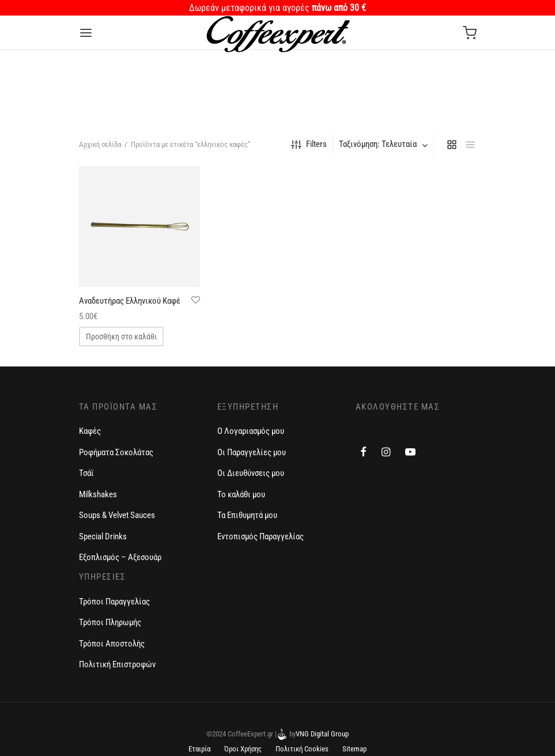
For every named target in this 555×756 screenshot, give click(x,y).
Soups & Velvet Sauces (117, 515)
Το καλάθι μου (241, 494)
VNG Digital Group (322, 734)
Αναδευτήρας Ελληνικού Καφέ (130, 301)
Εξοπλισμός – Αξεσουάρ (120, 557)
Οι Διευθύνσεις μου (251, 473)
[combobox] (385, 144)
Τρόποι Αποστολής (112, 644)
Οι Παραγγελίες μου (252, 452)
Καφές (90, 431)
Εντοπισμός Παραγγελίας (260, 536)
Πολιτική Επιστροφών (117, 664)
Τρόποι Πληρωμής (110, 622)
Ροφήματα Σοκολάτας (116, 452)
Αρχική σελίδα (100, 144)
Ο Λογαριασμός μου (251, 431)
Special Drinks (103, 536)
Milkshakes (98, 494)
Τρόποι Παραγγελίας (114, 602)
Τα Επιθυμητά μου (247, 515)
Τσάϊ (86, 473)
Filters (309, 144)
